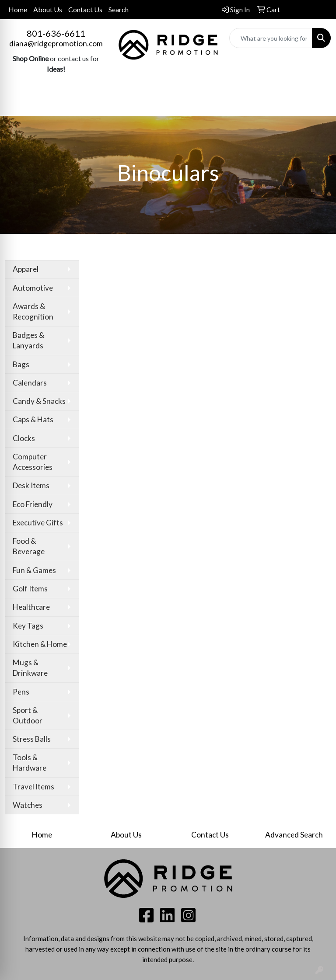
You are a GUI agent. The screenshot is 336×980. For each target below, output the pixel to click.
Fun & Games (34, 570)
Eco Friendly (33, 504)
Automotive (33, 288)
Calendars (30, 383)
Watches (28, 805)
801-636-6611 (56, 33)
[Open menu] (318, 103)
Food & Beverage (29, 546)
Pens (21, 692)
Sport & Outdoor (28, 715)
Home (18, 9)
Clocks (24, 438)
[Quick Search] (271, 38)
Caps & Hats (33, 419)
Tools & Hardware (30, 763)
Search (119, 9)
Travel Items (33, 787)
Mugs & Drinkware (30, 668)
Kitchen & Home (40, 644)
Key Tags (28, 626)
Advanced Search (294, 835)
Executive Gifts (38, 523)
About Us (48, 9)
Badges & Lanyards (28, 340)
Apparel (26, 269)
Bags (21, 364)
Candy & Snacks (39, 401)
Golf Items (30, 589)
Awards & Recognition (33, 311)
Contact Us (85, 9)
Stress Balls (32, 739)
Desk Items (31, 485)
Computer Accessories (33, 462)
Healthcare (31, 607)
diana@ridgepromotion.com (56, 43)
